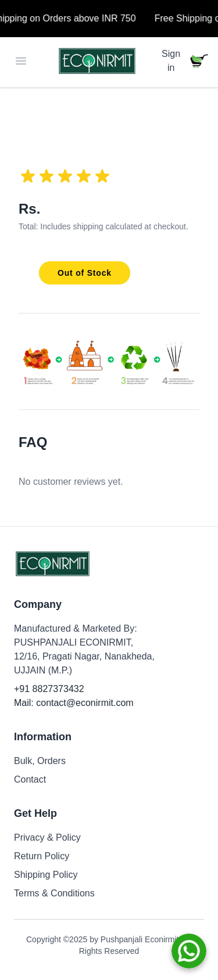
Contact (30, 779)
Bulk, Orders (40, 761)
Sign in (171, 61)
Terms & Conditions (54, 893)
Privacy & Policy (47, 837)
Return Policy (42, 856)
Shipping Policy (46, 875)
